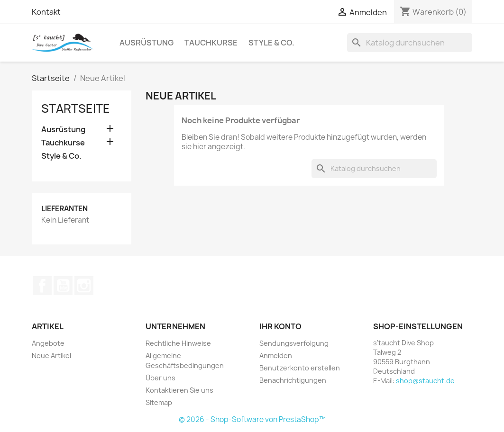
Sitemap (159, 402)
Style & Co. (271, 43)
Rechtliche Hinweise (178, 343)
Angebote (48, 343)
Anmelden (276, 355)
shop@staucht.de (425, 381)
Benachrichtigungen (293, 380)
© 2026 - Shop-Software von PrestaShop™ (252, 419)
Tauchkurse (211, 43)
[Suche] (410, 43)
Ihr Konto (280, 326)
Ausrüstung (147, 43)
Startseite (76, 108)
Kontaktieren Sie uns (179, 390)
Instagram (84, 286)
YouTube (63, 286)
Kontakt (46, 12)
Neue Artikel (51, 355)
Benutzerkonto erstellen (300, 368)
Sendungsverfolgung (294, 343)
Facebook (42, 286)
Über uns (160, 378)
